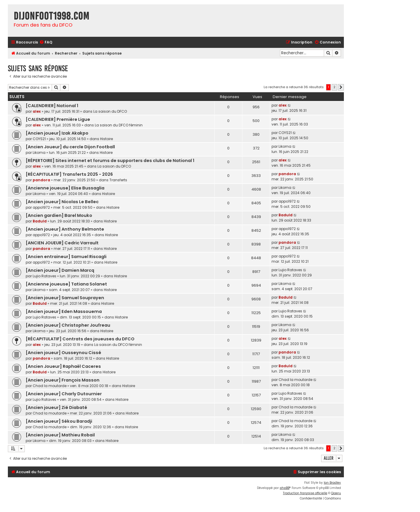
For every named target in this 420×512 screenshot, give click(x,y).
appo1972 (41, 207)
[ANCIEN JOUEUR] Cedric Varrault (62, 243)
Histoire (106, 139)
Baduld (40, 221)
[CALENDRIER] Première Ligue (58, 119)
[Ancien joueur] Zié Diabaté (56, 407)
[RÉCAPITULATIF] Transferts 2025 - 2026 (69, 174)
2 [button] (334, 87)
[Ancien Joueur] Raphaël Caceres (63, 366)
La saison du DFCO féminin (119, 125)
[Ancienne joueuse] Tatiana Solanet (66, 284)
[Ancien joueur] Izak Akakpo (57, 133)
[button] (341, 87)
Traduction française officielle (305, 493)
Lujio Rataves (44, 276)
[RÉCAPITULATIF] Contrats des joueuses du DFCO (80, 339)
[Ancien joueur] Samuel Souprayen (65, 298)
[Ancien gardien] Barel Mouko (59, 215)
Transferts (118, 180)
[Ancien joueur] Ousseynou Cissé (63, 353)
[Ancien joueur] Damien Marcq (60, 270)
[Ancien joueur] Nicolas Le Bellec (62, 202)
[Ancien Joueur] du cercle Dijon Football (70, 147)
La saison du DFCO (110, 111)
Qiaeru (336, 493)
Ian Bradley (332, 483)
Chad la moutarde (50, 386)
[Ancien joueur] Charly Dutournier (64, 394)
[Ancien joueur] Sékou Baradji (59, 421)
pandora (41, 180)
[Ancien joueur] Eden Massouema (64, 311)
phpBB (285, 488)
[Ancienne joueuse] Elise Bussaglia (65, 188)
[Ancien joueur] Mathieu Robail (60, 435)
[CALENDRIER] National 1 (52, 106)
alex (37, 111)
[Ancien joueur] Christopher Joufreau (68, 325)
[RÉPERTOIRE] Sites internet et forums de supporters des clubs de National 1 (110, 161)
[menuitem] (46, 42)
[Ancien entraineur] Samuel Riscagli (66, 257)
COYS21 (39, 139)
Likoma (39, 153)
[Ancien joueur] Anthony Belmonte (65, 229)
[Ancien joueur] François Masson (63, 380)
